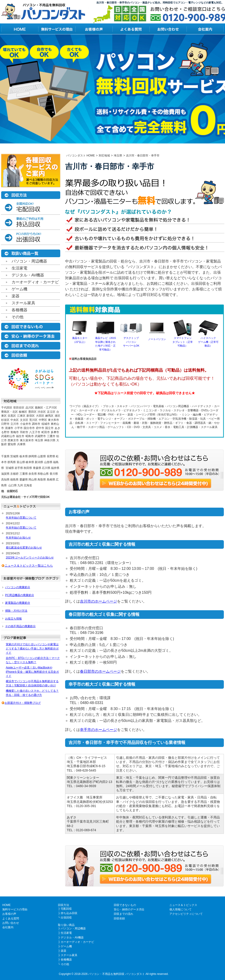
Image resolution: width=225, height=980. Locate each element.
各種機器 (19, 310)
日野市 (5, 424)
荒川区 (33, 420)
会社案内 (8, 927)
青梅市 (15, 432)
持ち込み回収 (69, 913)
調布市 (36, 424)
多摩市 (55, 432)
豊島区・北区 (10, 412)
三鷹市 (51, 436)
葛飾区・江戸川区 (46, 408)
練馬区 (49, 416)
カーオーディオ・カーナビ (35, 282)
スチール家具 (23, 303)
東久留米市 (27, 440)
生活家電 (19, 268)
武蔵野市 (40, 436)
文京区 (24, 420)
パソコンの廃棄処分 (18, 587)
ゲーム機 (19, 289)
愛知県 (12, 444)
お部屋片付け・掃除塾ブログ (23, 703)
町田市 (46, 432)
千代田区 (7, 408)
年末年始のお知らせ (18, 538)
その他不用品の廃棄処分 (20, 626)
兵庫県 (21, 444)
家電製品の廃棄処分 (18, 603)
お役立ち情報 (13, 619)
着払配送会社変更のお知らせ (24, 548)
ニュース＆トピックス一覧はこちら (29, 566)
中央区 (15, 420)
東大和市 (54, 420)
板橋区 (23, 412)
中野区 (43, 420)
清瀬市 (9, 428)
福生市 (20, 436)
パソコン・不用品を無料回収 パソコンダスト (116, 974)
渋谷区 (42, 412)
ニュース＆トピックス (183, 905)
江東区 (21, 416)
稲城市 (46, 424)
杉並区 (5, 420)
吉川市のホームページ (98, 601)
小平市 (19, 428)
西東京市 (13, 440)
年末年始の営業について (21, 518)
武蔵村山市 (8, 436)
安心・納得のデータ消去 (129, 909)
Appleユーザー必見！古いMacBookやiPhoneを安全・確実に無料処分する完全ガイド (32, 672)
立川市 (15, 424)
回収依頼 (119, 918)
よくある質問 (11, 918)
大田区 (40, 416)
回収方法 (63, 905)
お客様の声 (9, 914)
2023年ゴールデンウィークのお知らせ (30, 558)
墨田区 (32, 412)
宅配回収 (66, 909)
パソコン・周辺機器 (29, 261)
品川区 (30, 408)
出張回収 (66, 918)
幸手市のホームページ (98, 730)
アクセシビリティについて (186, 914)
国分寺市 (29, 428)
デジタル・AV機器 (28, 275)
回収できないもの (125, 905)
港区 (57, 416)
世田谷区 (19, 408)
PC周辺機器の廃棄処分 (20, 595)
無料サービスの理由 (15, 909)
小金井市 (25, 424)
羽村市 (24, 432)
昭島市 (30, 436)
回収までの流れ (124, 914)
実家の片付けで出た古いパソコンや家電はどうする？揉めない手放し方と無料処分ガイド (32, 649)
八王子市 (35, 432)
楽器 (16, 296)
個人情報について (181, 909)
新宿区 (31, 416)
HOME (6, 905)
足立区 (51, 412)
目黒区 (12, 416)
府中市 (40, 428)
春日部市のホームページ (100, 671)
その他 (17, 317)
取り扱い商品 (66, 925)
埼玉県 (39, 440)
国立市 (49, 428)
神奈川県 (50, 440)
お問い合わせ (11, 923)
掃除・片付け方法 (16, 611)
